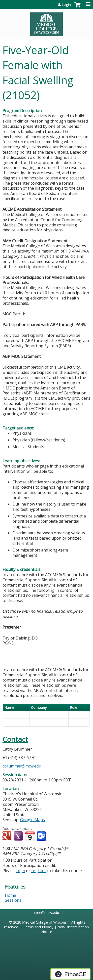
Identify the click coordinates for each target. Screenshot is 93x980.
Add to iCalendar (30, 836)
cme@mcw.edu (47, 913)
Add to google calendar (8, 836)
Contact (15, 739)
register (39, 871)
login (20, 871)
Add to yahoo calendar (19, 836)
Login (66, 5)
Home (11, 895)
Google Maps (32, 820)
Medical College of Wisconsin (46, 922)
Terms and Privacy (38, 927)
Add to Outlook (42, 836)
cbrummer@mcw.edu (22, 766)
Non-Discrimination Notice (65, 929)
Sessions (13, 900)
